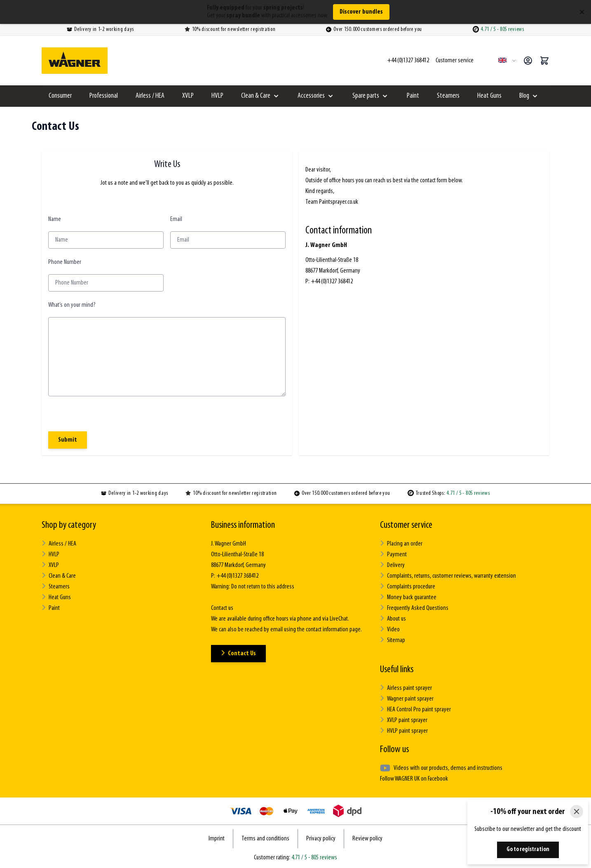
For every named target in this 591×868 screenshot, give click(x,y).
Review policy (367, 839)
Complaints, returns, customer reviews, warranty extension (448, 576)
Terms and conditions (265, 839)
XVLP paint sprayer (404, 720)
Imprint (217, 839)
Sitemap (393, 640)
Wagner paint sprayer (407, 699)
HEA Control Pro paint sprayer (415, 709)
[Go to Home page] (75, 61)
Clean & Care (256, 96)
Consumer (60, 96)
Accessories (311, 96)
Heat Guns (489, 96)
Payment (393, 554)
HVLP (217, 96)
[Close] (577, 812)
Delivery (392, 565)
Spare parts (366, 96)
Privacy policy (321, 839)
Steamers (448, 96)
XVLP (188, 96)
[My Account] (528, 61)
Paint (413, 96)
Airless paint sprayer (406, 688)
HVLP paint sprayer (404, 731)
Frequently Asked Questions (414, 608)
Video (390, 629)
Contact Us (238, 653)
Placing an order (401, 544)
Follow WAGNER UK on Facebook (414, 779)
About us (393, 619)
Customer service (406, 525)
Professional (104, 96)
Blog (524, 96)
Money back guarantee (408, 597)
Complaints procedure (408, 587)
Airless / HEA (150, 96)
